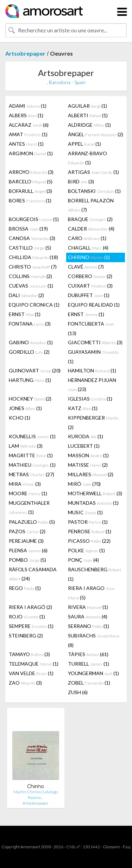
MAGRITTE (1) (31, 455)
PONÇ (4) (83, 560)
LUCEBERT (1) (84, 446)
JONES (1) (25, 408)
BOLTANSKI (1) (94, 191)
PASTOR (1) (88, 522)
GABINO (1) (31, 342)
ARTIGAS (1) (93, 172)
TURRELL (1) (89, 664)
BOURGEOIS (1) (34, 219)
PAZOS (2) (27, 531)
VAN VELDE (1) (31, 673)
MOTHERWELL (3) (95, 493)
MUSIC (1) (85, 512)
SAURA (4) (88, 617)
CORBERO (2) (90, 276)
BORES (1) (30, 200)
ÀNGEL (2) (96, 134)
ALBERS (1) (26, 115)
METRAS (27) (32, 474)
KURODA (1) (86, 436)
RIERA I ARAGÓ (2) (30, 607)
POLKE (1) (86, 550)
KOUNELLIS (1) (32, 436)
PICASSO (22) (89, 541)
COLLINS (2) (30, 276)
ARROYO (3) (31, 172)
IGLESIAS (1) (90, 399)
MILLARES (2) (91, 474)
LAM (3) (26, 446)
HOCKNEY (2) (30, 399)
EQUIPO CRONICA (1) (34, 305)
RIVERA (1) (88, 607)
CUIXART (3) (90, 286)
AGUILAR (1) (87, 106)
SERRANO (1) (89, 626)
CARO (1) (87, 238)
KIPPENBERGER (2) (93, 422)
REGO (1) (25, 588)
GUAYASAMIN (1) (93, 357)
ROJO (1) (27, 617)
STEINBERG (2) (26, 636)
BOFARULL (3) (30, 191)
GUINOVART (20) (35, 370)
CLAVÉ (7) (86, 267)
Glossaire (111, 847)
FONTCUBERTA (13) (91, 328)
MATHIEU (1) (32, 465)
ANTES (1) (26, 144)
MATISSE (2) (88, 465)
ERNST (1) (25, 314)
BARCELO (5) (31, 181)
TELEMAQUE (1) (34, 664)
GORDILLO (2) (29, 352)
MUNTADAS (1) (93, 503)
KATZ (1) (83, 408)
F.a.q (127, 847)
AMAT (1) (28, 134)
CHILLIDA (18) (33, 257)
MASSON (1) (88, 455)
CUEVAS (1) (31, 286)
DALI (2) (26, 295)
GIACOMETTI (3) (95, 342)
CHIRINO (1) (89, 257)
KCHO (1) (20, 418)
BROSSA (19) (28, 229)
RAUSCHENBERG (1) (95, 574)
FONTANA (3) (30, 324)
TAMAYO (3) (29, 654)
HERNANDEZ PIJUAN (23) (92, 385)
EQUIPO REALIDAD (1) (94, 305)
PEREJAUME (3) (26, 541)
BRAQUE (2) (90, 219)
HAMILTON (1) (92, 370)
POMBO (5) (27, 560)
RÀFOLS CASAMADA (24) (33, 574)
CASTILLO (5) (30, 248)
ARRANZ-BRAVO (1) (87, 158)
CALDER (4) (91, 229)
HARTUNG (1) (30, 380)
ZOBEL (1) (89, 683)
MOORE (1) (28, 493)
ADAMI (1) (28, 106)
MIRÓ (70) (84, 484)
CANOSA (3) (32, 238)
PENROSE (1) (90, 531)
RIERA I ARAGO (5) (91, 593)
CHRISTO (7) (33, 267)
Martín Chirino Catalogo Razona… (36, 795)
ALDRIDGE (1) (89, 125)
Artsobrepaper (25, 53)
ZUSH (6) (78, 692)
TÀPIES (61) (88, 654)
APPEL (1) (84, 144)
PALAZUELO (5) (32, 522)
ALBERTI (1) (88, 115)
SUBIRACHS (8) (94, 640)
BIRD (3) (81, 181)
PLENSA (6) (28, 550)
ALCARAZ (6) (29, 125)
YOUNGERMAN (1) (93, 673)
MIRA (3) (25, 484)
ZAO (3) (25, 683)
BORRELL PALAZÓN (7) (91, 205)
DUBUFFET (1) (89, 295)
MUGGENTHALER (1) (29, 507)
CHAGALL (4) (88, 248)
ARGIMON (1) (31, 153)
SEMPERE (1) (31, 626)
